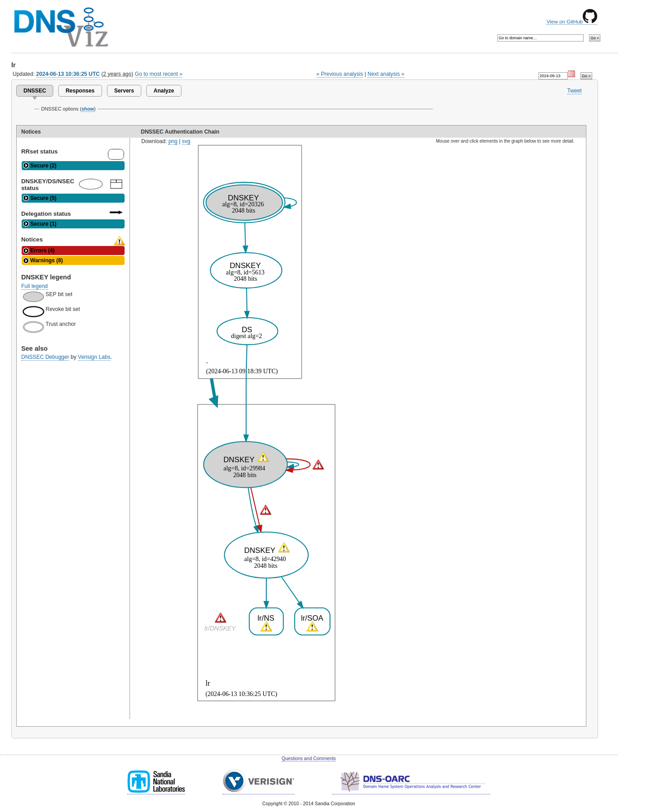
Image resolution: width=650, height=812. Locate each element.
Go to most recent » (159, 74)
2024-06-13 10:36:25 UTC (68, 74)
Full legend (35, 286)
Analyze (164, 91)
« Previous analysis (340, 74)
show (88, 109)
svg (186, 141)
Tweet (575, 91)
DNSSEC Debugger (45, 357)
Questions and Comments (309, 759)
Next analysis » (386, 74)
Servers (124, 91)
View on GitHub (572, 22)
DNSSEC (35, 91)
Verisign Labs (94, 357)
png (173, 141)
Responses (80, 91)
